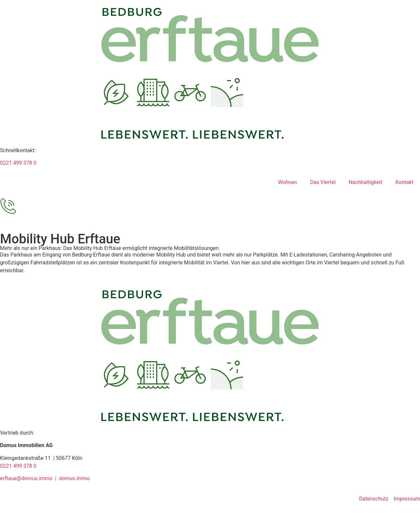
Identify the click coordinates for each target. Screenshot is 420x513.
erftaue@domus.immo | (30, 478)
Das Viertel (323, 182)
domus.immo (75, 478)
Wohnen (287, 182)
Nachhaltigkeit (366, 182)
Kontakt (404, 182)
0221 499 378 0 (18, 163)
